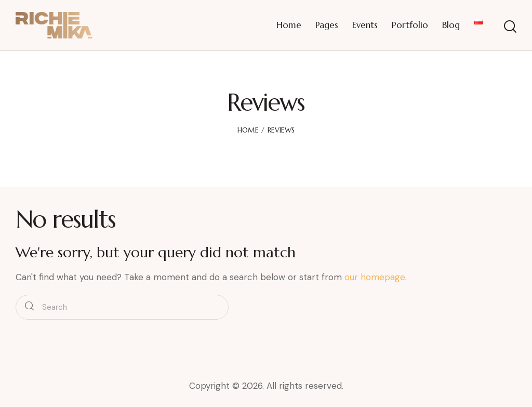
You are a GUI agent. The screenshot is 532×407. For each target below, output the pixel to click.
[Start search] (510, 27)
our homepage (375, 277)
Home (248, 130)
